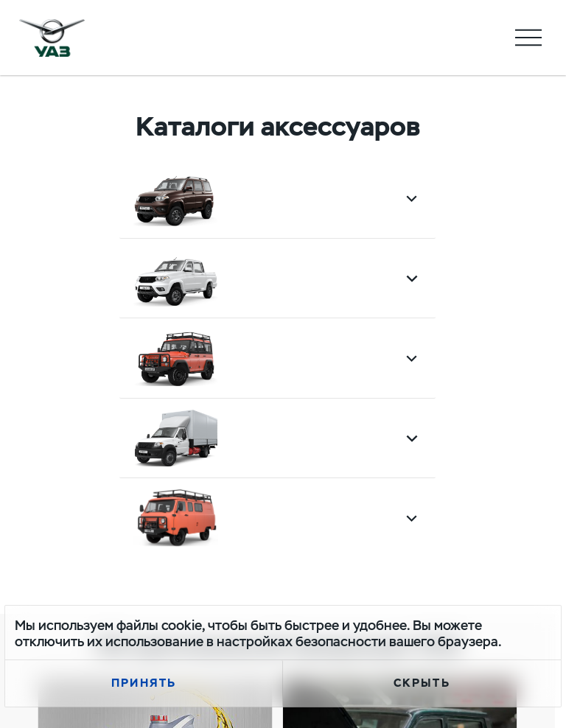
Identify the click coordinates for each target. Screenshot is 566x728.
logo (52, 38)
